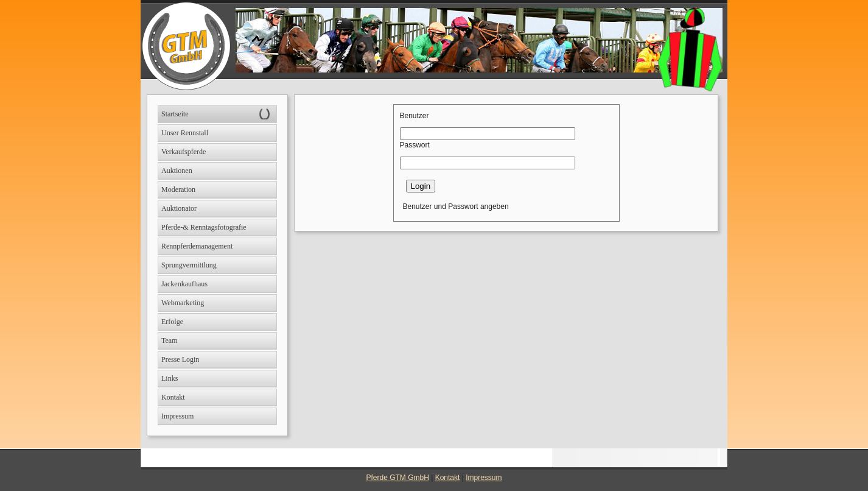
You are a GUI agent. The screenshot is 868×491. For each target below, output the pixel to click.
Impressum (484, 478)
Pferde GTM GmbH (398, 478)
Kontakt (448, 478)
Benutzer (415, 116)
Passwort (415, 145)
